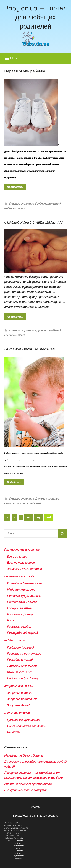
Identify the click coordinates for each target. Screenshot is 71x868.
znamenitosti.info (21, 828)
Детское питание (47, 499)
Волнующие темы (20, 608)
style (9, 833)
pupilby (9, 840)
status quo (9, 835)
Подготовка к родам (22, 602)
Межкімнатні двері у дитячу (24, 756)
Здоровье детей (19, 705)
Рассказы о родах (19, 627)
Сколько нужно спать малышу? (33, 222)
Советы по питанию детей (23, 503)
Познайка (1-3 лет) (20, 660)
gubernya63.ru (10, 825)
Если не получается (21, 563)
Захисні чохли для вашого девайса (35, 816)
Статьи (35, 807)
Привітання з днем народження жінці (19, 844)
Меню (12, 58)
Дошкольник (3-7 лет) (22, 666)
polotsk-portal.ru (18, 824)
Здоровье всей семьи (19, 686)
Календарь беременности (25, 583)
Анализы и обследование (24, 569)
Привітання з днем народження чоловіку (19, 854)
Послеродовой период (23, 633)
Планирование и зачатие (22, 550)
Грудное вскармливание (24, 720)
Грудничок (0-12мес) (48, 204)
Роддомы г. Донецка (21, 614)
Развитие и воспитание (24, 654)
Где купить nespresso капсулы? (25, 790)
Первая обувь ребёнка (25, 71)
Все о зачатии (17, 557)
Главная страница (22, 204)
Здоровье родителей (22, 699)
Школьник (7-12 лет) (21, 672)
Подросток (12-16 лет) (23, 678)
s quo (18, 833)
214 (28, 517)
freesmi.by (18, 838)
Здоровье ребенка (20, 693)
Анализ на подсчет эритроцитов (28, 784)
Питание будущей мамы (24, 596)
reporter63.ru (10, 830)
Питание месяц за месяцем (30, 349)
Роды (11, 620)
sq (18, 835)
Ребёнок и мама (14, 208)
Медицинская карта (21, 590)
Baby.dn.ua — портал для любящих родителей (36, 17)
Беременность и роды (20, 576)
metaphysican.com (12, 828)
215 (38, 517)
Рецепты (14, 732)
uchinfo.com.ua (20, 830)
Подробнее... (15, 187)
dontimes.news (10, 823)
